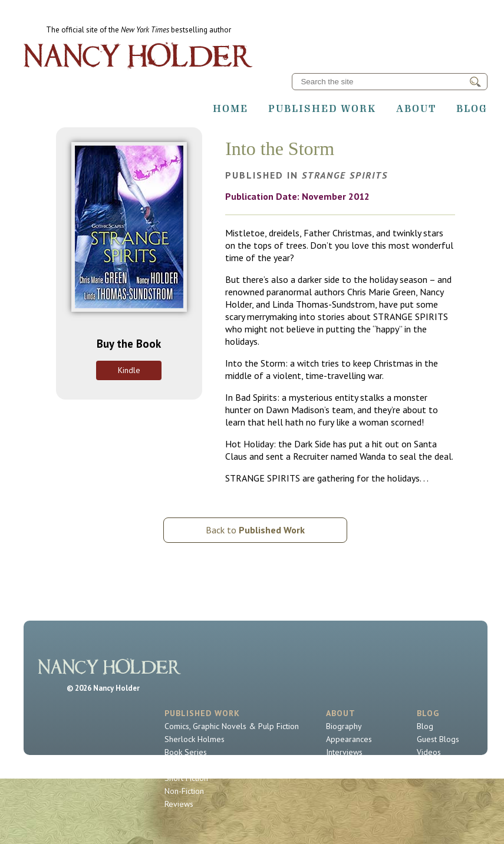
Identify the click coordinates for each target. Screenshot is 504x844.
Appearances (349, 739)
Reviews (179, 804)
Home (230, 108)
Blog (472, 108)
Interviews (344, 752)
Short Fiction (186, 778)
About (416, 108)
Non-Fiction (184, 791)
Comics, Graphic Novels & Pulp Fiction (232, 726)
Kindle (129, 370)
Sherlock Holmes (195, 739)
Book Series (186, 752)
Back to (255, 530)
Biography (344, 726)
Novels (177, 765)
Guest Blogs (438, 739)
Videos (429, 752)
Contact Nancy (351, 765)
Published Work (322, 108)
